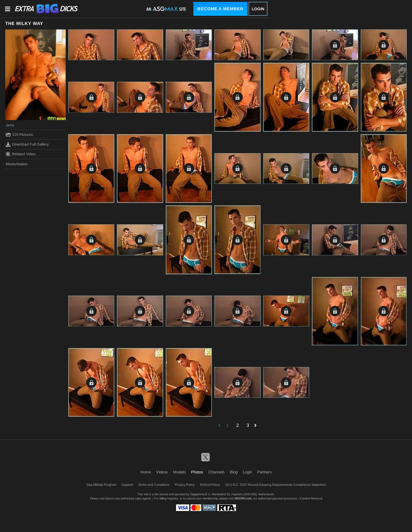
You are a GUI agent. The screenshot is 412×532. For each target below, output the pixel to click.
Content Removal (311, 498)
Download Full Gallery (27, 144)
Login (258, 9)
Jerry (10, 125)
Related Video (21, 154)
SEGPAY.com (243, 498)
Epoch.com (113, 498)
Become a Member (220, 9)
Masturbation (17, 164)
